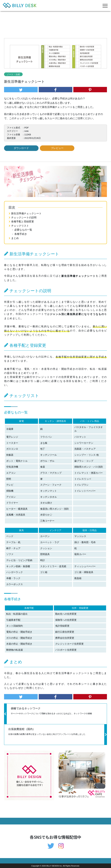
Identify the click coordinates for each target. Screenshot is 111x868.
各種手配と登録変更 (23, 221)
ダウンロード (21, 148)
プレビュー (57, 148)
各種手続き (21, 234)
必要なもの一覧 (23, 230)
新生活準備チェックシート (26, 213)
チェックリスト (20, 226)
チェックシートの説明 (24, 217)
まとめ (15, 238)
